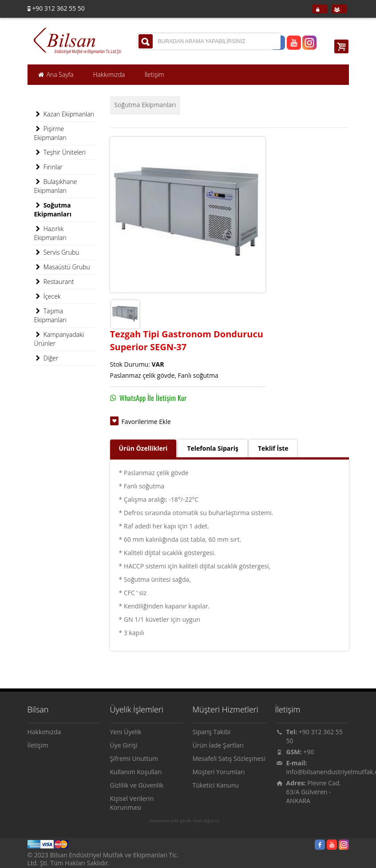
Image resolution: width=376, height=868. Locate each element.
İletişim (38, 745)
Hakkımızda (44, 732)
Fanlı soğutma (206, 821)
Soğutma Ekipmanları (145, 105)
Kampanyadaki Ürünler (59, 339)
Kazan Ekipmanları (64, 114)
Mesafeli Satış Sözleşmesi (229, 758)
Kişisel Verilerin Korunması (132, 803)
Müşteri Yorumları (219, 772)
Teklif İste (273, 448)
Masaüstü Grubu (62, 267)
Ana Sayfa (55, 75)
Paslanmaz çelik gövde (170, 821)
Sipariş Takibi (212, 732)
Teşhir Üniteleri (60, 152)
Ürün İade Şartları (218, 745)
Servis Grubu (57, 252)
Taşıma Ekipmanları (50, 315)
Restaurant (54, 282)
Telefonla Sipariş (212, 448)
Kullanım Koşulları (136, 772)
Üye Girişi (124, 745)
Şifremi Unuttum (134, 758)
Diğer (46, 358)
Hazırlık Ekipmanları (50, 233)
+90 (309, 752)
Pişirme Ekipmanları (50, 133)
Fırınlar (48, 167)
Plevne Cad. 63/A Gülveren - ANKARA (314, 792)
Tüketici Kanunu (216, 785)
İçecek (47, 296)
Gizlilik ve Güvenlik (137, 785)
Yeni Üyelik (126, 732)
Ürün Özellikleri (143, 448)
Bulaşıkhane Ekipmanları (56, 186)
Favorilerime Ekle (146, 422)
